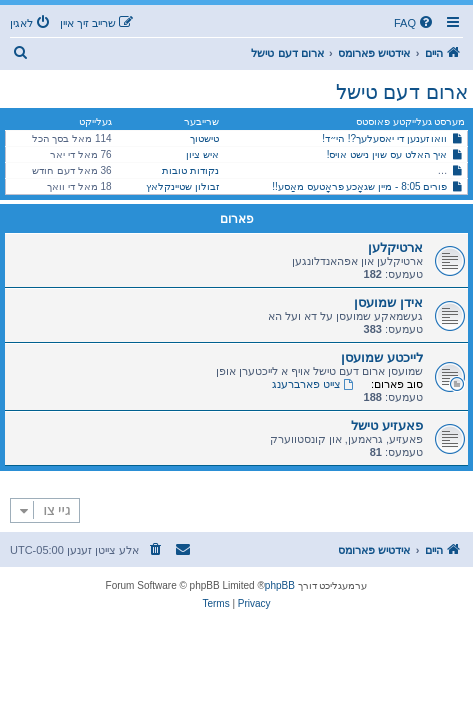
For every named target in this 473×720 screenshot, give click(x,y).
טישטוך (204, 138)
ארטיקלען (395, 247)
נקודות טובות (190, 170)
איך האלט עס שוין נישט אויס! (387, 154)
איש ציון (202, 154)
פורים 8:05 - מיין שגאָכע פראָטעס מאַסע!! (359, 186)
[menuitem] (415, 23)
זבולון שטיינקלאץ (182, 186)
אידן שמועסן (388, 302)
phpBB (280, 585)
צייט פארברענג (314, 384)
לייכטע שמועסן (382, 357)
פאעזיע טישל (387, 425)
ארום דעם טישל (402, 92)
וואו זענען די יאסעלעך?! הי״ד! (384, 138)
